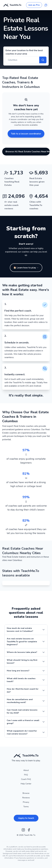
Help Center (26, 784)
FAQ (26, 775)
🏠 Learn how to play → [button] (26, 268)
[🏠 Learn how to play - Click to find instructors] (26, 268)
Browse (26, 793)
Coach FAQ (26, 779)
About (26, 770)
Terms (26, 807)
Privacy (26, 802)
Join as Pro (34, 5)
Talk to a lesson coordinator (26, 134)
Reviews (26, 798)
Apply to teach (26, 818)
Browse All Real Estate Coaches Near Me (28, 152)
